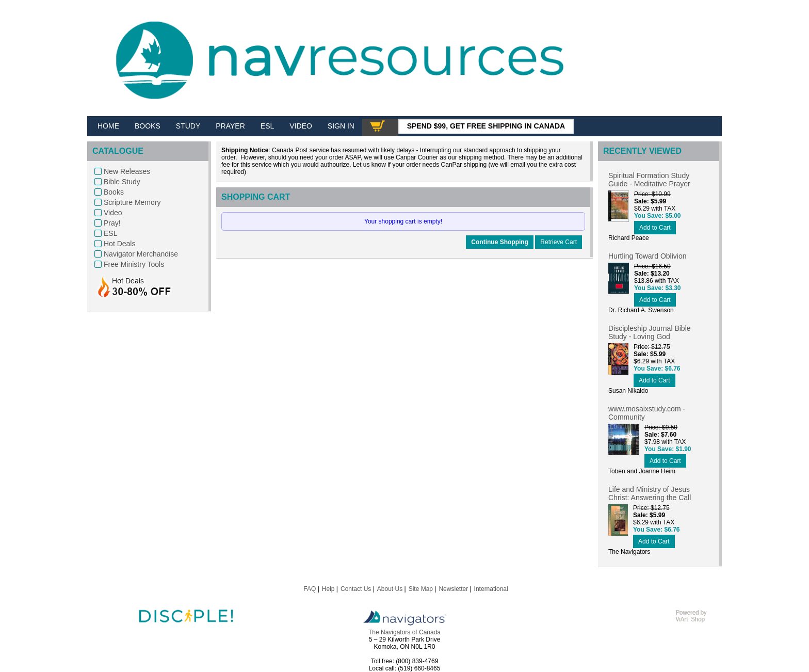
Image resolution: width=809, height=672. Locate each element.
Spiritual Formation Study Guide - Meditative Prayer (649, 180)
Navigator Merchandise (141, 254)
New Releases (127, 171)
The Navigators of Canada (405, 632)
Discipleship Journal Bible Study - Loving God (650, 332)
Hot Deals (119, 244)
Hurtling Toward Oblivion (647, 256)
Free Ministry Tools (134, 264)
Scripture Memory (132, 202)
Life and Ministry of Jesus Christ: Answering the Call (650, 493)
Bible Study (122, 182)
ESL (110, 233)
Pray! (112, 223)
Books (114, 192)
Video (113, 213)
